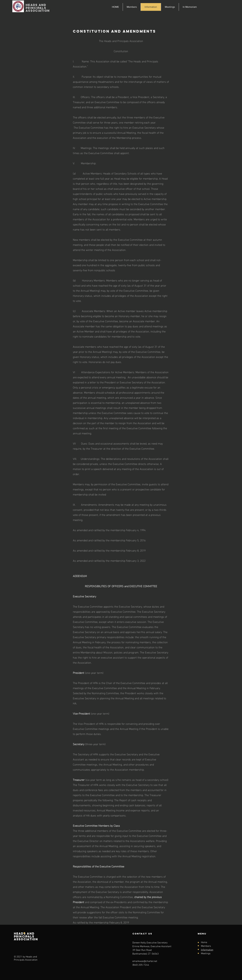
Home (204, 942)
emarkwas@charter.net (145, 961)
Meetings (206, 954)
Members (206, 946)
